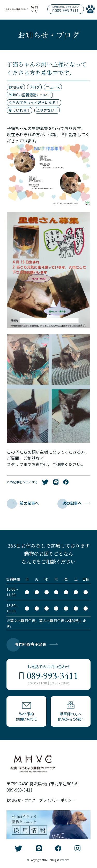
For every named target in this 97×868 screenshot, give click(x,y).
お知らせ (16, 87)
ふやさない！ (47, 110)
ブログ (34, 87)
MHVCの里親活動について (30, 95)
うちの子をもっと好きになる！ (34, 102)
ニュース (53, 87)
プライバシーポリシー (57, 800)
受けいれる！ (19, 110)
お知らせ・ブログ (21, 800)
